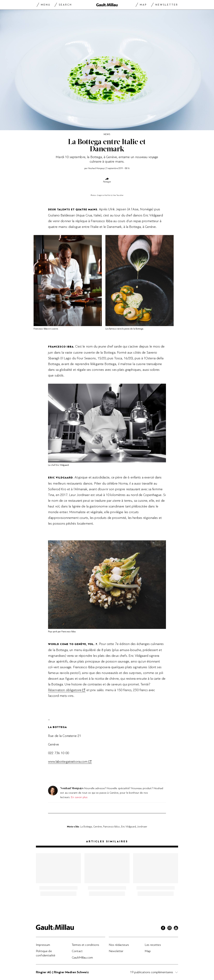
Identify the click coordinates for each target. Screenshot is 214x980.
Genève (98, 827)
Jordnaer (142, 827)
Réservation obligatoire (65, 690)
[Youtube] (176, 928)
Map (143, 5)
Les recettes (153, 945)
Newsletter (167, 5)
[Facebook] (163, 928)
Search (65, 5)
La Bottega (86, 827)
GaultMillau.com (82, 957)
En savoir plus (79, 797)
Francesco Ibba (112, 827)
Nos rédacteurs (119, 945)
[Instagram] (170, 928)
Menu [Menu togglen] (46, 5)
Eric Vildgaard (129, 827)
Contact (77, 951)
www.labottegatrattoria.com (68, 762)
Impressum (43, 945)
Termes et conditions (85, 945)
